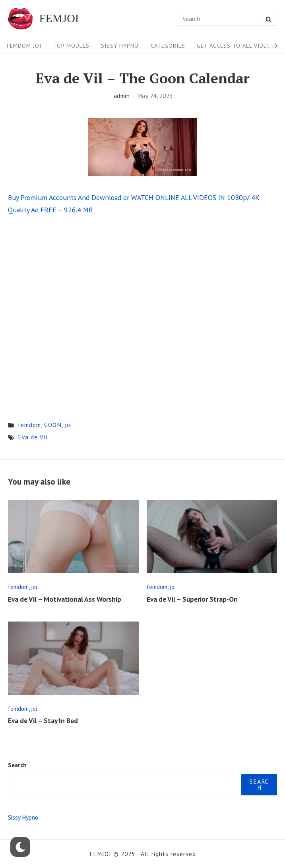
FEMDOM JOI (24, 46)
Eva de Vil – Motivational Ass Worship (65, 599)
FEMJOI (59, 19)
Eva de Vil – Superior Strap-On (192, 599)
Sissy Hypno (120, 46)
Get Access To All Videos (236, 46)
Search (17, 765)
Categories (168, 46)
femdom (29, 425)
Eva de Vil (33, 437)
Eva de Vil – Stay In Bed (43, 721)
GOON (53, 425)
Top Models (71, 46)
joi (68, 425)
